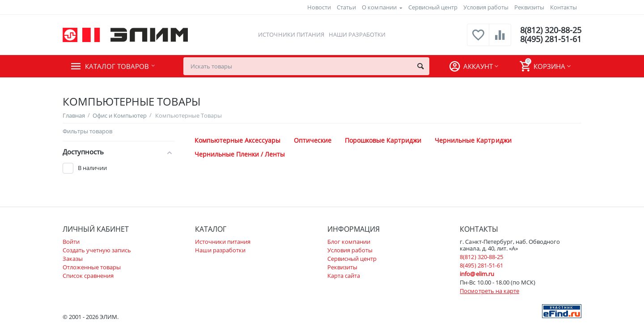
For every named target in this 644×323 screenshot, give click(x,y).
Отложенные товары (92, 267)
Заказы (73, 259)
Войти (71, 242)
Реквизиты (529, 7)
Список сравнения (88, 276)
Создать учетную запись (97, 250)
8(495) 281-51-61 (551, 39)
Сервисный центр (433, 7)
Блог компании (349, 242)
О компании (379, 7)
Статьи (346, 7)
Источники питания (291, 34)
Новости (319, 7)
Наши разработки (357, 34)
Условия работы (486, 7)
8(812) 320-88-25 (551, 30)
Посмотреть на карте (489, 291)
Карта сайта (344, 276)
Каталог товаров (117, 66)
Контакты (563, 7)
